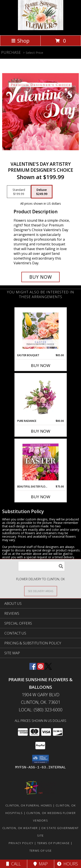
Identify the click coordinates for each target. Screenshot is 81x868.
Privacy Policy (21, 843)
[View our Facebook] (33, 668)
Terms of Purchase (53, 843)
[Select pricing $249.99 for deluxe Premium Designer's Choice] (42, 192)
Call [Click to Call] (13, 864)
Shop (20, 41)
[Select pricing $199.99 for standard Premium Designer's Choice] (19, 192)
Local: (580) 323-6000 (41, 710)
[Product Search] (41, 566)
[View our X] (48, 668)
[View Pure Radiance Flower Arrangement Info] (40, 396)
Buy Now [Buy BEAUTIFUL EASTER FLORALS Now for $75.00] (41, 497)
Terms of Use (41, 851)
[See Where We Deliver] (41, 591)
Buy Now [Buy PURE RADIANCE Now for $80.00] (41, 431)
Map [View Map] (41, 864)
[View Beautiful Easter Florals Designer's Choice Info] (40, 462)
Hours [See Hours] (67, 864)
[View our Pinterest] (41, 668)
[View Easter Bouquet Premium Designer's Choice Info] (40, 331)
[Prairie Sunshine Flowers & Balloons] (41, 29)
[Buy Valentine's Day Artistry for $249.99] (41, 277)
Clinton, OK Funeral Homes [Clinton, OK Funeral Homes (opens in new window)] (29, 805)
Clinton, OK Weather (20, 828)
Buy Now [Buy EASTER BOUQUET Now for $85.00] (41, 365)
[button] (40, 759)
